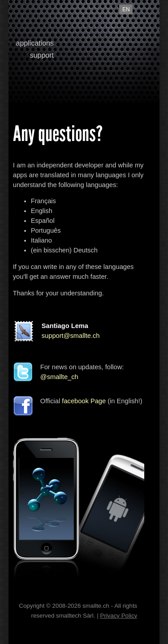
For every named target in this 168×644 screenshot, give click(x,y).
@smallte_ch (59, 377)
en (126, 9)
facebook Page (84, 401)
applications (35, 43)
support (42, 55)
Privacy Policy (118, 616)
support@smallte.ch (71, 336)
